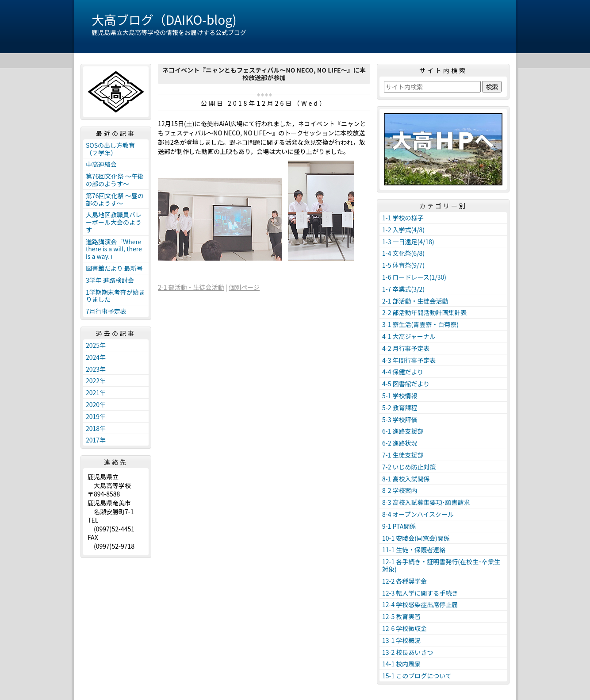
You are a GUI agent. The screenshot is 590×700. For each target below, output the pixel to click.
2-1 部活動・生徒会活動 (191, 287)
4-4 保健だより (403, 372)
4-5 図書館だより (406, 384)
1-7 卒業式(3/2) (403, 289)
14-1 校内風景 (401, 664)
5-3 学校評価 (400, 419)
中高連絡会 (101, 164)
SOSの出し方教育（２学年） (110, 149)
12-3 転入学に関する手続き (420, 593)
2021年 (96, 392)
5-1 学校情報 (400, 396)
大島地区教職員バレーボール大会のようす (114, 222)
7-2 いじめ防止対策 (409, 467)
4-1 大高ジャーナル (409, 336)
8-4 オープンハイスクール (418, 514)
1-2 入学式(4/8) (403, 230)
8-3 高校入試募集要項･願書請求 (426, 502)
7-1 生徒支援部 (403, 455)
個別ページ (244, 287)
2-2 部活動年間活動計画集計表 (425, 312)
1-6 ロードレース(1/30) (414, 277)
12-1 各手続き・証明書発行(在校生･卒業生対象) (441, 565)
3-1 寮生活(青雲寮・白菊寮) (420, 324)
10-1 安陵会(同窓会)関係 (416, 538)
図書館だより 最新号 (114, 268)
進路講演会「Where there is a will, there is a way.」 (114, 249)
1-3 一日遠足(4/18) (408, 242)
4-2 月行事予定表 (406, 348)
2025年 (96, 345)
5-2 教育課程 (400, 408)
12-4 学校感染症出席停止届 (420, 604)
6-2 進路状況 (400, 443)
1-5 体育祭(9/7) (403, 265)
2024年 (96, 357)
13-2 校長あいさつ (408, 652)
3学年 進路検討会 (110, 280)
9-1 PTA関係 (399, 526)
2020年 (96, 404)
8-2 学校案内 (400, 490)
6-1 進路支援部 (403, 431)
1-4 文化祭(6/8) (403, 253)
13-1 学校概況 (401, 640)
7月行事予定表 (106, 311)
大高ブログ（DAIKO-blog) (164, 19)
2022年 (96, 381)
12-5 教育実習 (401, 616)
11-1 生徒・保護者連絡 (414, 550)
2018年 (96, 428)
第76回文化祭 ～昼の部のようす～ (115, 199)
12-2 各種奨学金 (404, 581)
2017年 (96, 440)
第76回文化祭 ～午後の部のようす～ (115, 180)
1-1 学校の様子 (403, 218)
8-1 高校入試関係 (406, 479)
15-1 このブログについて (417, 676)
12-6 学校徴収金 (404, 628)
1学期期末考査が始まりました (115, 296)
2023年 (96, 369)
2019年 (96, 416)
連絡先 (116, 462)
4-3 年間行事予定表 (409, 360)
